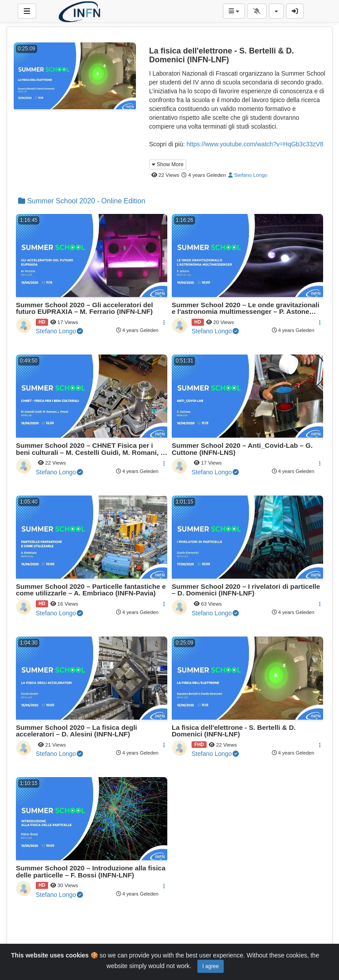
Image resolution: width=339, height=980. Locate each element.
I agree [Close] (210, 966)
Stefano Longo (248, 175)
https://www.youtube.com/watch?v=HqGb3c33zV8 (255, 144)
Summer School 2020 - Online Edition (82, 201)
